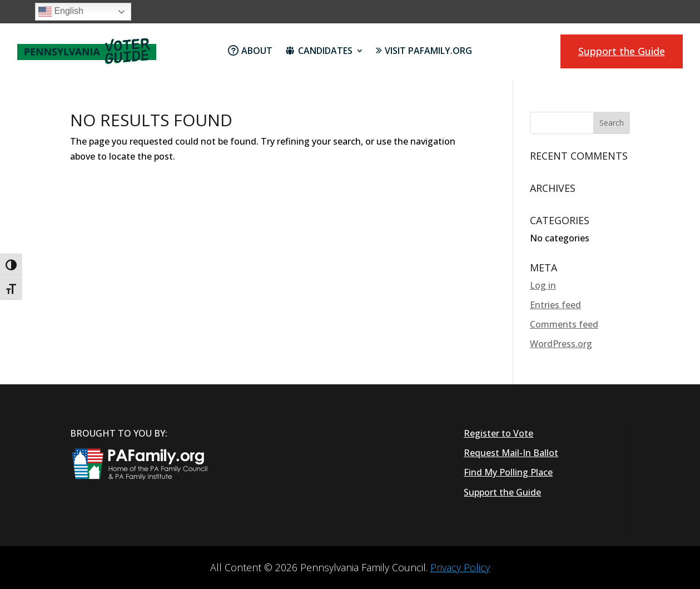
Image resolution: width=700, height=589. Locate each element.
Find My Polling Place (508, 472)
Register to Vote (498, 433)
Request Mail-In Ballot (511, 453)
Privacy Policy (460, 567)
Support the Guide (622, 51)
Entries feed (555, 305)
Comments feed (564, 324)
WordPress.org (561, 344)
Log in (543, 285)
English (61, 12)
